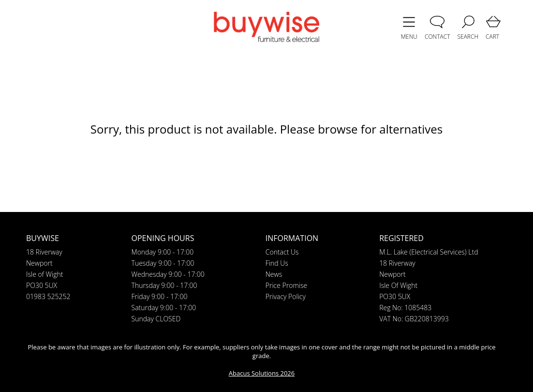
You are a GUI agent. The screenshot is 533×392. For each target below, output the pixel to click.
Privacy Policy (286, 296)
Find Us (277, 263)
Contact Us (282, 252)
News (274, 274)
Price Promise (286, 285)
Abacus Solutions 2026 (262, 373)
